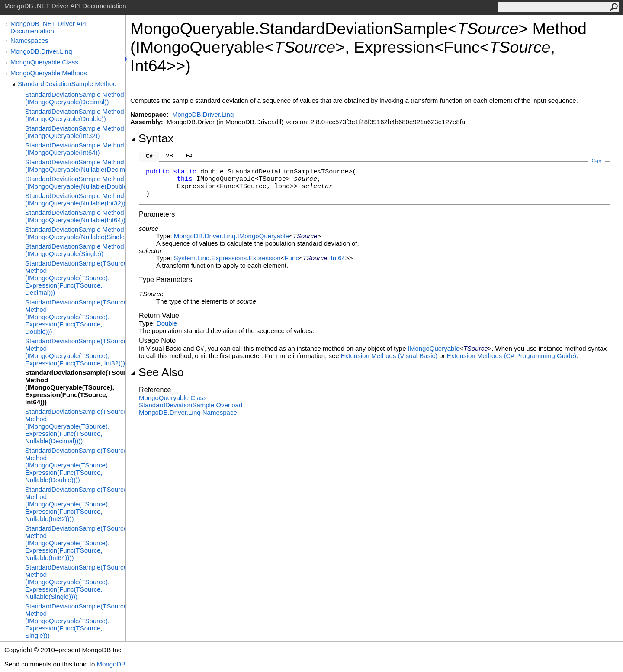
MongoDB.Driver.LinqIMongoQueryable (231, 236)
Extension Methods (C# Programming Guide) (512, 356)
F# (189, 156)
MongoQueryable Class (44, 62)
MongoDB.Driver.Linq (41, 51)
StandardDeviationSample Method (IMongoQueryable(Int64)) (74, 149)
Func (291, 258)
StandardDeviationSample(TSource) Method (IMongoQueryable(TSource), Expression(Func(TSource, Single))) (75, 621)
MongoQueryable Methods (49, 73)
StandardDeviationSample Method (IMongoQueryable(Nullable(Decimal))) (75, 166)
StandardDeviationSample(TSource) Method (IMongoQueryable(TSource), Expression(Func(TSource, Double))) (75, 317)
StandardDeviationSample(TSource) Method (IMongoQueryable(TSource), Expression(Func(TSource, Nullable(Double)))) (75, 465)
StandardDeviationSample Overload (191, 405)
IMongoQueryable (434, 348)
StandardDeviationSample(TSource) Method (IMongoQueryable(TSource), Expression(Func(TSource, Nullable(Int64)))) (75, 543)
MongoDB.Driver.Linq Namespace (188, 412)
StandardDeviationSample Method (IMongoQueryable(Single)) (74, 250)
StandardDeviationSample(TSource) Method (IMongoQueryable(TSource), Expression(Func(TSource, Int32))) (75, 352)
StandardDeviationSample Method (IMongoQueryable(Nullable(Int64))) (75, 216)
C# (149, 156)
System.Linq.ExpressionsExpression (227, 258)
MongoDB (111, 664)
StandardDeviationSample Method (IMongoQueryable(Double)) (74, 115)
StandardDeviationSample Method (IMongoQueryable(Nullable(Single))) (75, 233)
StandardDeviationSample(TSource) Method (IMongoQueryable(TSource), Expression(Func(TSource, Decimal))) (75, 278)
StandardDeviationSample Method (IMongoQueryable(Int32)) (74, 132)
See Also (157, 372)
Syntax (152, 138)
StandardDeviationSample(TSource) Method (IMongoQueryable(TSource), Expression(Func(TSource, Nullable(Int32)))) (75, 504)
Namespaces (29, 40)
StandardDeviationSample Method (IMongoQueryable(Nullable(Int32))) (75, 199)
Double (167, 323)
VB (169, 156)
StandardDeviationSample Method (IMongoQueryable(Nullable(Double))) (75, 182)
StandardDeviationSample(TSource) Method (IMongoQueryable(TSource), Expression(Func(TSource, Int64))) (75, 387)
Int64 (338, 258)
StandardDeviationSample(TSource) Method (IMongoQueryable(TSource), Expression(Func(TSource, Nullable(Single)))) (75, 582)
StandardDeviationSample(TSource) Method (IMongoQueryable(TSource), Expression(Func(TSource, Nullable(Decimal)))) (75, 426)
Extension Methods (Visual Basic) (389, 356)
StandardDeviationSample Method (67, 84)
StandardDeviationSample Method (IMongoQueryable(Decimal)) (74, 98)
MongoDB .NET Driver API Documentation (48, 27)
